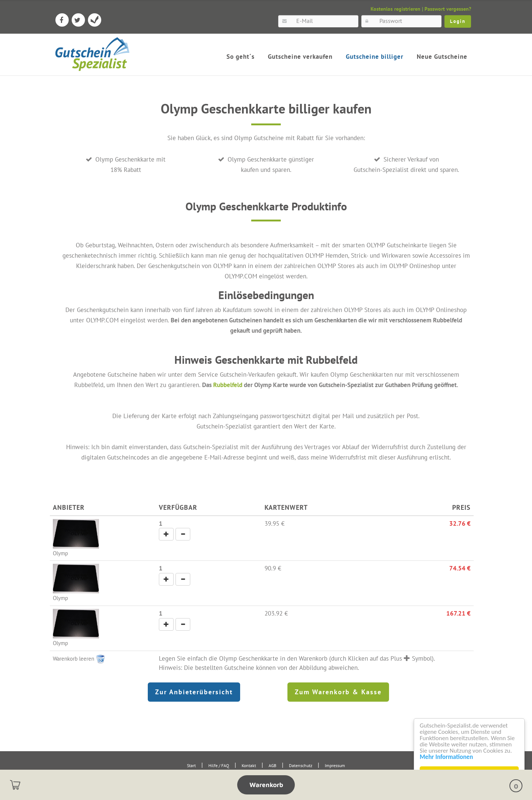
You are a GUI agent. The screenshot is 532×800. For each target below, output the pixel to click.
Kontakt (249, 765)
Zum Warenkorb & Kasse (338, 692)
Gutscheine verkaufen (300, 57)
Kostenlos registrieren (395, 9)
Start (191, 765)
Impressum (335, 765)
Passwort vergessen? (448, 9)
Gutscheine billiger (375, 57)
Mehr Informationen (447, 757)
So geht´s (241, 57)
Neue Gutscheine (442, 57)
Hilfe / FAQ (219, 765)
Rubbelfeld (228, 385)
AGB (272, 765)
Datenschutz (301, 765)
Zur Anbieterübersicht (194, 692)
